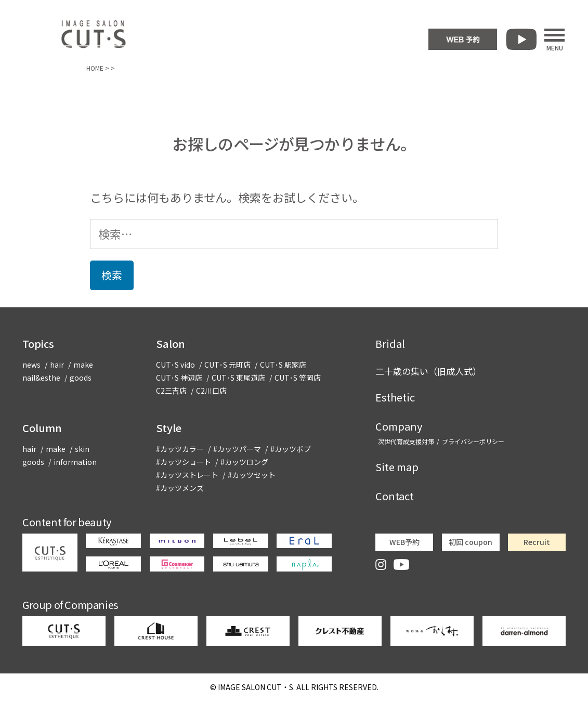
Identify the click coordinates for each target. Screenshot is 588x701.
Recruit (537, 542)
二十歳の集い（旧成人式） (428, 371)
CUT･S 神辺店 (179, 378)
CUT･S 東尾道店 (238, 378)
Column (42, 428)
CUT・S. (256, 687)
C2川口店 (211, 391)
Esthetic (395, 397)
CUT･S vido (175, 365)
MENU (554, 40)
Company (399, 426)
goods (81, 378)
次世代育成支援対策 (406, 441)
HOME (95, 68)
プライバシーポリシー (473, 441)
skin (82, 449)
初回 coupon (471, 542)
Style (169, 428)
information (75, 462)
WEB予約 (404, 542)
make (83, 365)
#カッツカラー (180, 449)
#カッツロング (244, 462)
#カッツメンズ (180, 488)
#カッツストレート (187, 475)
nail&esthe (41, 378)
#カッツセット (252, 475)
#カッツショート (184, 462)
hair (57, 365)
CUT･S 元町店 (227, 365)
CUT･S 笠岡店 (298, 378)
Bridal (390, 343)
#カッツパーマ (237, 449)
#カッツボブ (291, 449)
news (31, 365)
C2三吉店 (171, 391)
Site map (397, 467)
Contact (395, 496)
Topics (38, 343)
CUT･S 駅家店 (283, 365)
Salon (171, 343)
